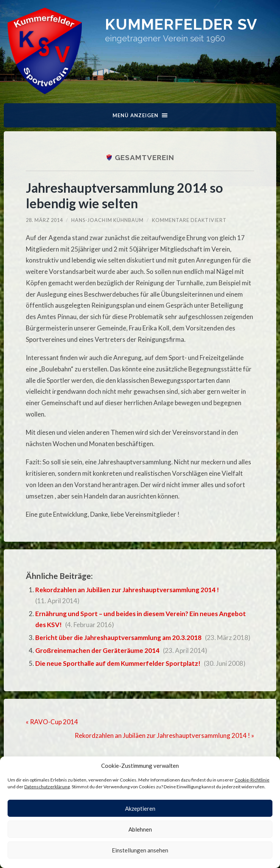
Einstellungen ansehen (140, 850)
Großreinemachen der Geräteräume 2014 (97, 650)
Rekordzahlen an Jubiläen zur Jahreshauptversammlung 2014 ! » (164, 735)
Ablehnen (140, 829)
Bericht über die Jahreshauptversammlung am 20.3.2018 (118, 638)
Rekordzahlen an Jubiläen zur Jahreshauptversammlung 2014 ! (127, 590)
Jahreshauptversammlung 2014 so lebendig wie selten (124, 195)
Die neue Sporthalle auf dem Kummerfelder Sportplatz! (118, 663)
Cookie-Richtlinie (252, 780)
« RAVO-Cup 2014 (52, 722)
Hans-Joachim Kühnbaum (107, 220)
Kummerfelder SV (181, 24)
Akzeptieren (140, 808)
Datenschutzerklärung (47, 787)
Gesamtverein (145, 157)
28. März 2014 (44, 220)
